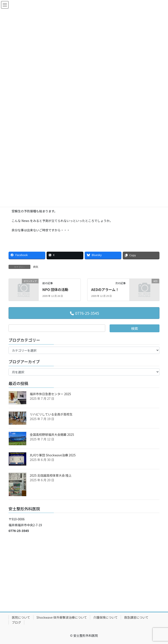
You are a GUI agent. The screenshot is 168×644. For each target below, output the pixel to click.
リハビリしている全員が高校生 (51, 414)
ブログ (16, 622)
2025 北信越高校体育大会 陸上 (51, 475)
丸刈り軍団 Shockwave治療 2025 (53, 455)
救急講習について (136, 617)
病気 (36, 267)
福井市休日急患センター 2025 (50, 394)
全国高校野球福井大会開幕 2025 (52, 435)
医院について (21, 617)
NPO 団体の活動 (55, 289)
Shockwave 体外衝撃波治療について (62, 617)
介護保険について (105, 617)
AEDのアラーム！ (105, 289)
